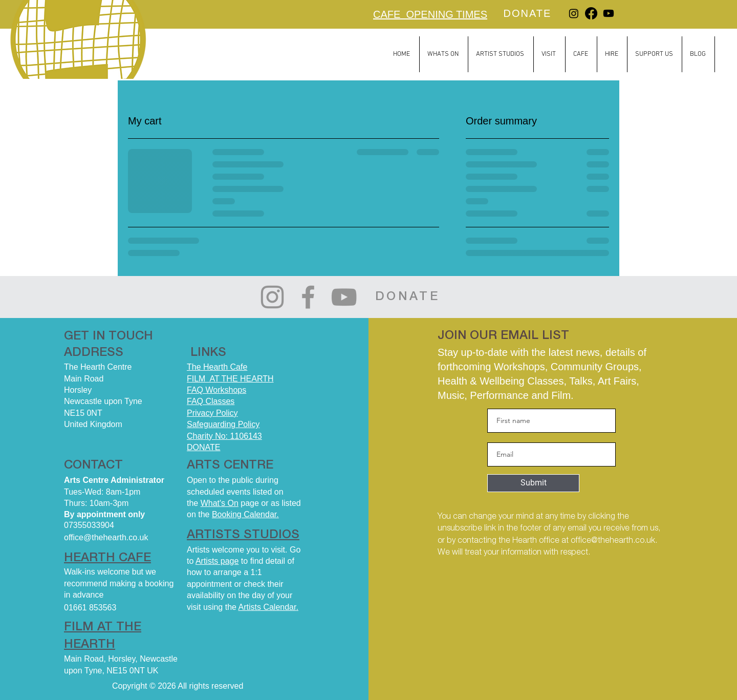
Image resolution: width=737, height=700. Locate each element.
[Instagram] (574, 13)
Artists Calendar (267, 607)
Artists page (217, 561)
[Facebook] (591, 13)
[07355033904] (121, 526)
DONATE (203, 447)
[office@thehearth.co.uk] (121, 538)
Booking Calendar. (245, 514)
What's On (220, 503)
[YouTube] (344, 297)
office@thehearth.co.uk (613, 541)
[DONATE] (528, 13)
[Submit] (533, 483)
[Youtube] (609, 13)
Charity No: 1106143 (224, 436)
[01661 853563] (121, 608)
